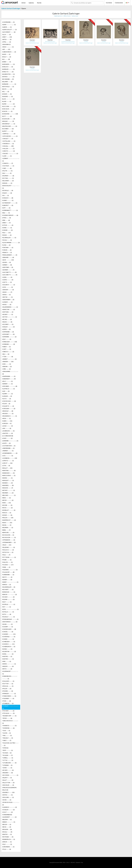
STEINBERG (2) (8, 703)
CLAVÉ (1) (7, 156)
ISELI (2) (6, 354)
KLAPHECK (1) (9, 389)
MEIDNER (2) (8, 493)
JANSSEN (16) (8, 362)
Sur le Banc (32, 41)
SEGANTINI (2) (9, 651)
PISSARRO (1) (10, 570)
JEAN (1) (7, 364)
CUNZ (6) (7, 168)
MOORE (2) (7, 505)
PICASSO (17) (8, 565)
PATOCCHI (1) (8, 552)
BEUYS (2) (7, 89)
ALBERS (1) (7, 27)
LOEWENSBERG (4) (10, 453)
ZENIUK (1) (7, 842)
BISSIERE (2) (8, 96)
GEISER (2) (7, 262)
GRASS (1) (6, 295)
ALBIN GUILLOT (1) (9, 30)
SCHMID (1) (8, 639)
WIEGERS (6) (7, 829)
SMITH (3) (7, 669)
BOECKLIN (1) (8, 109)
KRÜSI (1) (7, 418)
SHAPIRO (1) (7, 656)
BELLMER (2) (7, 82)
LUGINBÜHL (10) (10, 458)
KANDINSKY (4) (9, 379)
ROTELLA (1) (8, 612)
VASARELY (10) (8, 792)
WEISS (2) (7, 827)
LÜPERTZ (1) (8, 461)
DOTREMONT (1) (10, 203)
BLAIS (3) (8, 99)
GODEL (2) (7, 277)
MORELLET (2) (9, 510)
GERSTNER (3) (8, 267)
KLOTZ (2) (7, 399)
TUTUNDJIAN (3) (9, 763)
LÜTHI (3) (6, 466)
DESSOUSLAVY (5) (11, 187)
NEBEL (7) (6, 530)
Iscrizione (109, 3)
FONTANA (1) (8, 247)
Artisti (24, 3)
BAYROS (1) (8, 77)
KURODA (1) (7, 423)
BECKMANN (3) (8, 79)
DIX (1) (6, 195)
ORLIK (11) (7, 545)
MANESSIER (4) (8, 473)
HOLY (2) (7, 339)
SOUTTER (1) (8, 684)
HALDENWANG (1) (10, 307)
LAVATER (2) (8, 433)
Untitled (86, 41)
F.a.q (82, 862)
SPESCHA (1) (8, 686)
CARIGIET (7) (8, 139)
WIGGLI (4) (7, 832)
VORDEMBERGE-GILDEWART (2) (9, 816)
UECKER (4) (8, 770)
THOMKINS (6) (8, 728)
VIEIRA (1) (7, 800)
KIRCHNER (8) (10, 386)
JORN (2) (6, 369)
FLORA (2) (6, 245)
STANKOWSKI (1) (9, 696)
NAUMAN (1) (8, 528)
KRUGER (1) (8, 413)
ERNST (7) (6, 223)
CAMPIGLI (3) (9, 134)
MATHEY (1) (9, 490)
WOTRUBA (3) (8, 837)
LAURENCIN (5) (8, 431)
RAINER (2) (7, 580)
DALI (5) (7, 173)
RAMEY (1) (10, 582)
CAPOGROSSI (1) (10, 136)
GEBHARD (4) (8, 257)
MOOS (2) (7, 508)
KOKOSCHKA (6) (9, 401)
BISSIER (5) (7, 94)
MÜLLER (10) (8, 518)
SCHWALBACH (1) (9, 647)
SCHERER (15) (9, 634)
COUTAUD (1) (8, 166)
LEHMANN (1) (10, 441)
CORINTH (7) (8, 163)
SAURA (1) (7, 624)
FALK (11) (6, 233)
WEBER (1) (9, 822)
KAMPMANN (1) (9, 376)
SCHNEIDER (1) (9, 642)
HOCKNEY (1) (8, 324)
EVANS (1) (7, 228)
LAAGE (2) (8, 426)
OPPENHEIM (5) (9, 540)
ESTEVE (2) (8, 225)
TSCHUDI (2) (7, 753)
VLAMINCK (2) (10, 807)
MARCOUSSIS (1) (9, 475)
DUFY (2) (6, 208)
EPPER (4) (7, 218)
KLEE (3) (6, 391)
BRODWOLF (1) (9, 124)
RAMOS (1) (7, 585)
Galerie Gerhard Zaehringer (11, 8)
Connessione (119, 3)
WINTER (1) (7, 834)
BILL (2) (6, 91)
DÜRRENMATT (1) (10, 210)
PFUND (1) (7, 560)
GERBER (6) (7, 265)
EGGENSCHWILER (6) (10, 215)
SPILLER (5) (7, 689)
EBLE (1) (6, 213)
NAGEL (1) (7, 525)
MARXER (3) (7, 483)
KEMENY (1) (7, 384)
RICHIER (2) (8, 597)
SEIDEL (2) (8, 654)
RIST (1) (7, 607)
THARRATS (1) (9, 726)
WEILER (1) (7, 824)
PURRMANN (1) (8, 575)
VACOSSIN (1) (10, 775)
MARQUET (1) (8, 480)
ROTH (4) (7, 614)
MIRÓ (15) (7, 503)
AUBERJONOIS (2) (9, 52)
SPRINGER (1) (9, 694)
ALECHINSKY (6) (9, 32)
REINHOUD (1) (9, 592)
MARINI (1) (7, 478)
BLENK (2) (8, 104)
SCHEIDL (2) (8, 632)
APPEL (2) (7, 42)
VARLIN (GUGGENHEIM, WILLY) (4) (9, 789)
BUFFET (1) (8, 131)
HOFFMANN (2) (8, 332)
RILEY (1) (7, 602)
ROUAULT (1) (9, 617)
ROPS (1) (10, 609)
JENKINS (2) (7, 366)
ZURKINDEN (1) (8, 847)
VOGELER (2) (8, 810)
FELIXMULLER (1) (9, 238)
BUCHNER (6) (8, 129)
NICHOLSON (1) (8, 535)
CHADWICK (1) (8, 144)
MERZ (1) (7, 498)
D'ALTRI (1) (7, 171)
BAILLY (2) (7, 57)
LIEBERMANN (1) (8, 448)
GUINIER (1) (7, 302)
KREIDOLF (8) (8, 411)
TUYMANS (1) (7, 765)
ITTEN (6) (8, 357)
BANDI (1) (7, 62)
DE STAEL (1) (8, 178)
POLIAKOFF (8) (8, 572)
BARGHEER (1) (8, 64)
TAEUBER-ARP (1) (9, 716)
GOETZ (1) (7, 282)
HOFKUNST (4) (8, 334)
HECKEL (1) (7, 319)
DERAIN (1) (7, 183)
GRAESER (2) (8, 290)
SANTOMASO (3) (10, 622)
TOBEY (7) (7, 740)
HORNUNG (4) (9, 344)
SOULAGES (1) (8, 681)
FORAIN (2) (7, 250)
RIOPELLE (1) (9, 604)
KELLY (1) (7, 381)
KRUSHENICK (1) (10, 416)
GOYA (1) (8, 287)
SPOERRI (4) (8, 691)
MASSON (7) (8, 488)
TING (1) (7, 735)
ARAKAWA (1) (6, 44)
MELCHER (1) (9, 495)
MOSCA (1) (7, 513)
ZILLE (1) (7, 844)
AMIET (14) (7, 37)
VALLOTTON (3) (8, 783)
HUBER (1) (6, 347)
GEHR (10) (8, 260)
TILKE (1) (6, 731)
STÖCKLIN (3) (8, 713)
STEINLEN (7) (11, 707)
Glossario (78, 862)
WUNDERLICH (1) (9, 839)
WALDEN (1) (7, 819)
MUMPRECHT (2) (9, 520)
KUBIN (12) (7, 421)
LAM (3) (7, 428)
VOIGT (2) (7, 812)
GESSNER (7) (8, 270)
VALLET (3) (8, 780)
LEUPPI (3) (6, 443)
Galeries (31, 3)
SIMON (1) (9, 664)
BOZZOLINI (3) (9, 119)
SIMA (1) (7, 661)
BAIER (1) (6, 54)
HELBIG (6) (7, 322)
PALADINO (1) (9, 547)
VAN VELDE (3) (8, 785)
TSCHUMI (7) (7, 755)
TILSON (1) (7, 733)
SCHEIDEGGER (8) (9, 629)
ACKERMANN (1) (8, 22)
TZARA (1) (7, 768)
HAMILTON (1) (9, 309)
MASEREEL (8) (8, 485)
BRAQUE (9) (8, 121)
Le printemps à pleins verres (68, 41)
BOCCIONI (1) (9, 106)
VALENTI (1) (7, 778)
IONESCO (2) (8, 352)
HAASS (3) (7, 304)
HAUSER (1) (8, 314)
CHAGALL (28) (8, 146)
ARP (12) (6, 49)
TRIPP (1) (8, 750)
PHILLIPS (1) (7, 562)
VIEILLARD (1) (8, 797)
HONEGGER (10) (10, 342)
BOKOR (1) (7, 111)
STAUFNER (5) (8, 698)
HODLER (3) (8, 327)
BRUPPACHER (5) (10, 126)
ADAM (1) (9, 25)
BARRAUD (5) (8, 69)
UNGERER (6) (8, 773)
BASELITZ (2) (8, 72)
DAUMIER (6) (8, 176)
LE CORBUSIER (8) (8, 436)
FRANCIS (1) (7, 252)
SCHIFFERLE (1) (9, 637)
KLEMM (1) (8, 394)
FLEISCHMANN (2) (11, 243)
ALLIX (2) (7, 34)
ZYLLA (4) (7, 849)
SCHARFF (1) (8, 627)
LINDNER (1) (8, 451)
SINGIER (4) (8, 666)
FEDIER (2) (7, 235)
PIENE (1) (6, 567)
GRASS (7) (7, 292)
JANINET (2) (9, 359)
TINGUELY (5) (8, 738)
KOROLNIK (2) (9, 409)
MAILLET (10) (7, 468)
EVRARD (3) (7, 230)
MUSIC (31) (7, 523)
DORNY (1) (8, 200)
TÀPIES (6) (7, 718)
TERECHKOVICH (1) (10, 722)
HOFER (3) (6, 329)
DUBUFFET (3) (8, 205)
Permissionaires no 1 (50, 41)
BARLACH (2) (8, 67)
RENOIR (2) (10, 594)
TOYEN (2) (5, 748)
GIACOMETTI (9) (9, 272)
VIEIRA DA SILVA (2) (11, 804)
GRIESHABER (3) (8, 300)
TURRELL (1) (8, 758)
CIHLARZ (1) (10, 153)
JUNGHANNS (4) (10, 373)
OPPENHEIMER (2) (9, 542)
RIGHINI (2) (8, 599)
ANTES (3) (7, 39)
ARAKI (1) (8, 47)
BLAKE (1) (7, 101)
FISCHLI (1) (7, 240)
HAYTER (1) (10, 317)
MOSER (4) (7, 515)
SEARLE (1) (7, 649)
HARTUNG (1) (8, 312)
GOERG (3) (8, 280)
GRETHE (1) (7, 297)
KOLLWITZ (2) (8, 406)
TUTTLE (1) (8, 760)
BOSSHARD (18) (10, 114)
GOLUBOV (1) (9, 285)
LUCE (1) (8, 456)
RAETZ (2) (7, 577)
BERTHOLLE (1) (8, 87)
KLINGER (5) (7, 396)
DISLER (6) (7, 193)
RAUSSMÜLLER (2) (9, 587)
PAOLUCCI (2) (8, 550)
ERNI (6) (6, 220)
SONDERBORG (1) (10, 677)
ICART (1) (7, 349)
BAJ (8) (6, 59)
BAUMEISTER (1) (8, 74)
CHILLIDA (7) (8, 149)
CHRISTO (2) (9, 151)
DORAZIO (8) (8, 198)
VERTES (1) (7, 795)
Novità (39, 3)
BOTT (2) (7, 116)
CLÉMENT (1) (11, 160)
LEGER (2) (7, 438)
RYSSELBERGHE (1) (10, 619)
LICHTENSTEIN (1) (9, 446)
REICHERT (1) (8, 589)
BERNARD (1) (9, 84)
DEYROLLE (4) (8, 190)
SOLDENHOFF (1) (10, 673)
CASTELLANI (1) (9, 141)
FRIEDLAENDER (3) (10, 255)
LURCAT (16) (7, 463)
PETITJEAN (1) (9, 557)
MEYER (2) (8, 500)
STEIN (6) (7, 701)
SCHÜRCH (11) (8, 644)
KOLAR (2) (6, 404)
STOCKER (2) (8, 711)
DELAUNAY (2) (8, 181)
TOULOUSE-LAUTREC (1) (10, 744)
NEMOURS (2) (8, 532)
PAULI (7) (6, 555)
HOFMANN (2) (9, 337)
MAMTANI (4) (9, 470)
